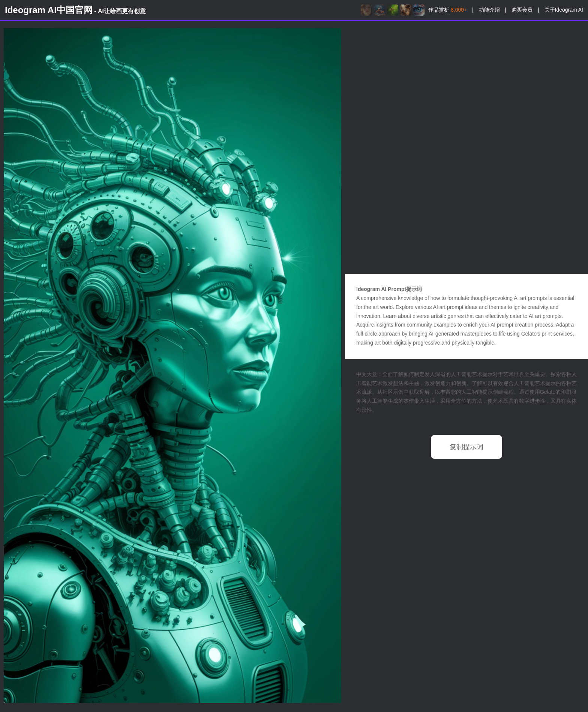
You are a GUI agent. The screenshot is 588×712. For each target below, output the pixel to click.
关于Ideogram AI (564, 10)
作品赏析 (448, 10)
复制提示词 (466, 447)
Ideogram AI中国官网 (75, 10)
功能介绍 (489, 10)
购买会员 (522, 10)
